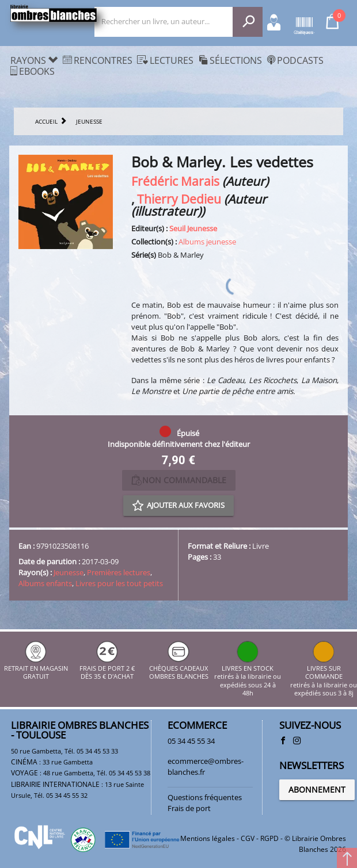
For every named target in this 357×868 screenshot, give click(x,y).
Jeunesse (69, 572)
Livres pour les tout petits (119, 583)
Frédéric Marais (175, 181)
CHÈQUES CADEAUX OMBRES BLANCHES (179, 669)
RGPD (269, 838)
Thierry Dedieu (179, 199)
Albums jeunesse (207, 242)
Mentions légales (208, 838)
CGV (248, 838)
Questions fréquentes (205, 797)
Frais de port (189, 808)
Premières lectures (119, 572)
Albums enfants (45, 583)
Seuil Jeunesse (193, 228)
